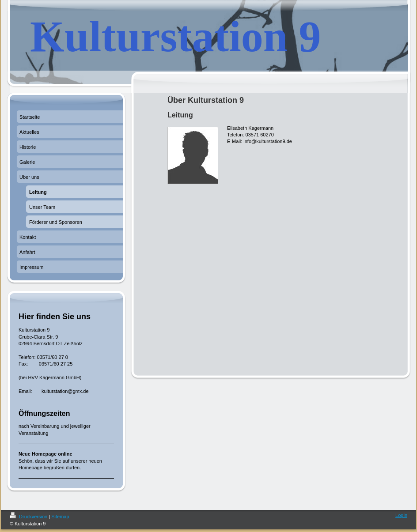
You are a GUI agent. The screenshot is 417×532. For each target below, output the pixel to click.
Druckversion (29, 517)
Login (401, 515)
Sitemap (60, 517)
